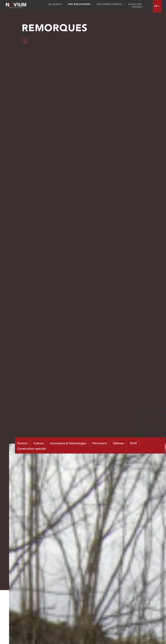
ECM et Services (143, 582)
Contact (137, 7)
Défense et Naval (144, 577)
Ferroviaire (140, 573)
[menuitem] (157, 6)
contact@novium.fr (86, 608)
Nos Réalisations (79, 4)
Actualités (135, 4)
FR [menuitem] (156, 6)
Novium (109, 573)
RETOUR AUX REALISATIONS (82, 404)
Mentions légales (139, 636)
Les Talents (55, 4)
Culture (109, 577)
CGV (152, 636)
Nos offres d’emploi (110, 4)
